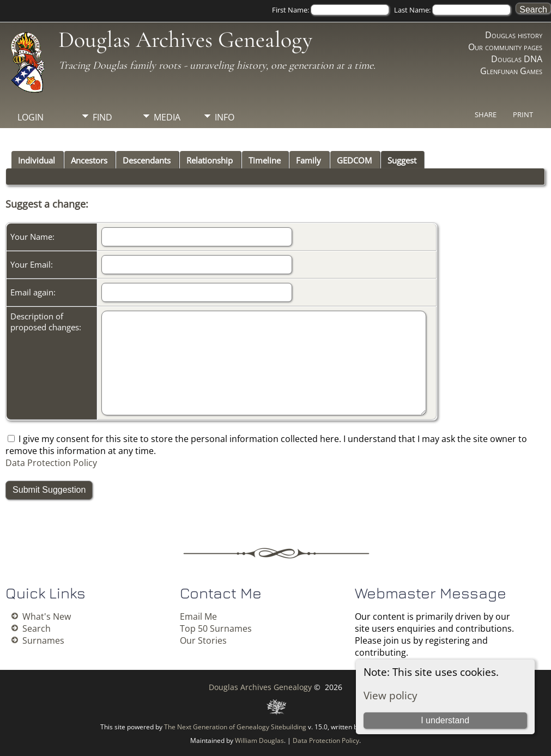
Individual (37, 160)
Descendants (147, 160)
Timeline (265, 160)
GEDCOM (354, 160)
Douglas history (514, 35)
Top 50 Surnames (216, 628)
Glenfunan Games (511, 71)
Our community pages (505, 47)
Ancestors (89, 160)
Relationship (210, 160)
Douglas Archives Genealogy (185, 40)
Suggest (402, 160)
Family (308, 160)
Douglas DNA (517, 59)
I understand (445, 720)
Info (225, 117)
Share (486, 114)
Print (523, 114)
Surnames (43, 640)
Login (31, 117)
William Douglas (259, 740)
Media (167, 117)
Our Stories (203, 640)
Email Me (198, 616)
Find (102, 117)
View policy (390, 695)
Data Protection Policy (51, 463)
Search (37, 628)
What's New (47, 616)
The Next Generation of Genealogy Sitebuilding (235, 727)
